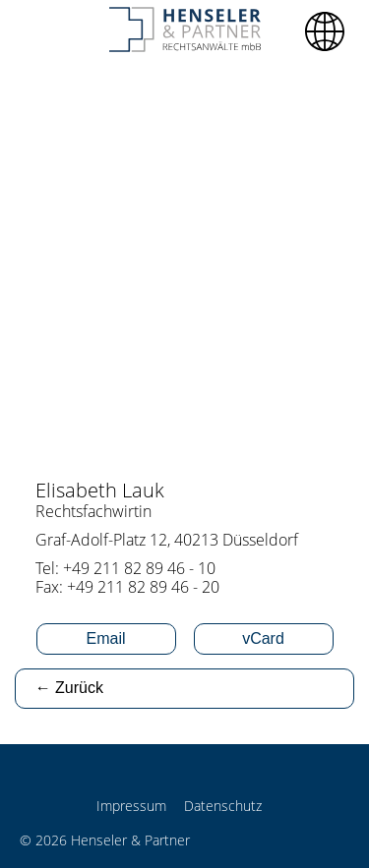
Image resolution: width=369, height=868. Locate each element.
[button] (325, 31)
